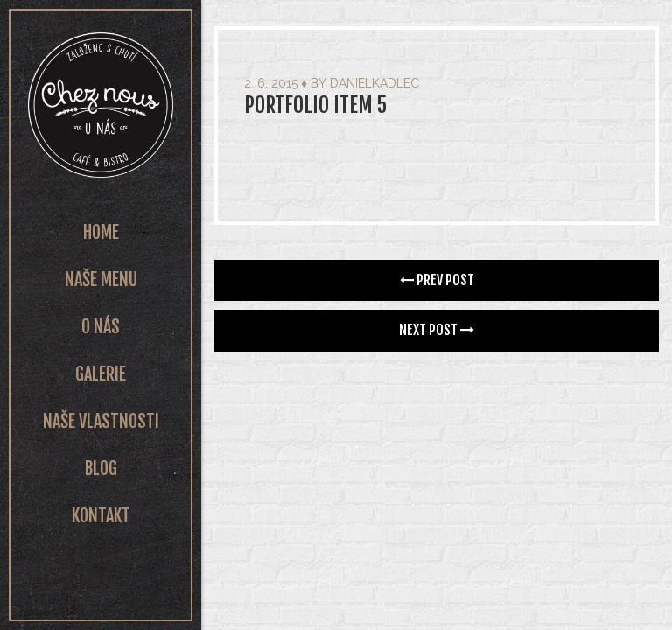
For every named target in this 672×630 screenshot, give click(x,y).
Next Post (437, 330)
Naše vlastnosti (101, 421)
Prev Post (437, 280)
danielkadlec (374, 83)
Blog (101, 469)
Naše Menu (101, 280)
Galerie (101, 374)
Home (101, 232)
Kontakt (101, 516)
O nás (101, 327)
